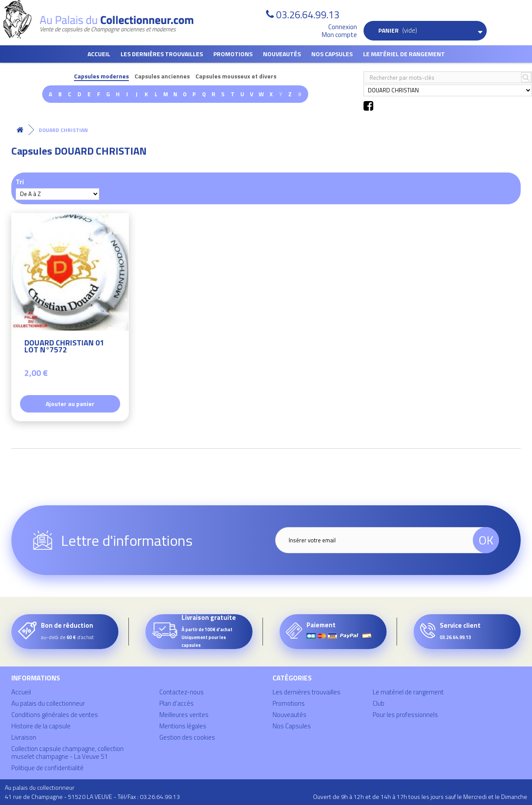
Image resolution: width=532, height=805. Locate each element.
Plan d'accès (177, 703)
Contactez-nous (182, 692)
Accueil (99, 54)
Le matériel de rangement (404, 54)
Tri (20, 181)
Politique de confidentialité (47, 768)
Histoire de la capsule (41, 726)
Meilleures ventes (184, 715)
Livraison (24, 737)
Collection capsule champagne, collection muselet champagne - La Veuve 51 (67, 753)
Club (379, 703)
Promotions (233, 54)
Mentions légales (183, 726)
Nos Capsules (332, 54)
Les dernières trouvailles (162, 54)
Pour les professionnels (405, 715)
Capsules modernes (101, 76)
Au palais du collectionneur (48, 703)
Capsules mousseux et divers (236, 76)
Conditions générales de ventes (55, 715)
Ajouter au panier (70, 404)
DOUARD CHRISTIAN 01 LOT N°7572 (64, 347)
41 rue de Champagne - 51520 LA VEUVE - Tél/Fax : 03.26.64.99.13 (92, 797)
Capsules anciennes (162, 76)
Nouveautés (282, 54)
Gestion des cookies (187, 737)
